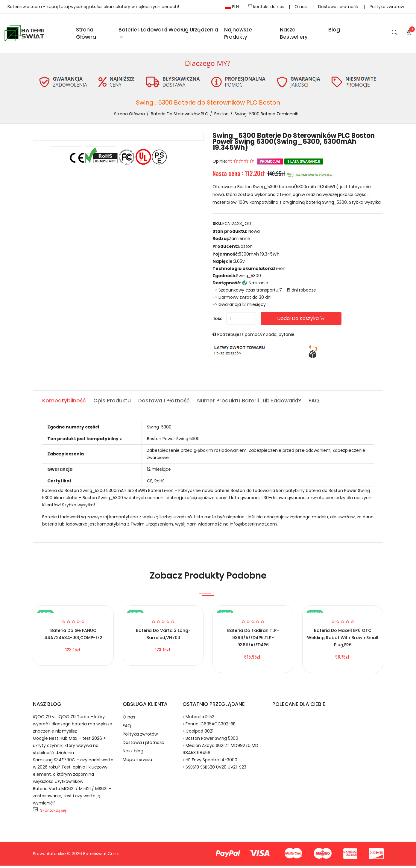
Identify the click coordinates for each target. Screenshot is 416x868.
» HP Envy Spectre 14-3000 (210, 762)
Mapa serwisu (138, 768)
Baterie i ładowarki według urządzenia (168, 34)
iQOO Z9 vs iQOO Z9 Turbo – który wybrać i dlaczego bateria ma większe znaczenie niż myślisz (73, 726)
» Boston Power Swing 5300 (210, 741)
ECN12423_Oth (237, 226)
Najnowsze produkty (238, 34)
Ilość (217, 321)
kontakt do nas (266, 7)
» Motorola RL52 (198, 719)
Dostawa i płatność (339, 7)
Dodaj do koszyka (312, 321)
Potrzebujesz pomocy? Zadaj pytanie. (256, 337)
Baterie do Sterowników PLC (180, 116)
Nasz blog (134, 758)
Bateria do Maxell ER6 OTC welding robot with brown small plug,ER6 (343, 640)
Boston (221, 116)
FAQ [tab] (318, 403)
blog (334, 31)
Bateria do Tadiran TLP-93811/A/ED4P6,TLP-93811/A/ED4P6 (253, 640)
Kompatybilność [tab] (64, 403)
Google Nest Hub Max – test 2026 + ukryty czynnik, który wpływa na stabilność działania (69, 748)
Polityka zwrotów (387, 7)
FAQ (127, 729)
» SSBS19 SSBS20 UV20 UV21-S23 (214, 769)
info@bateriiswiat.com (253, 526)
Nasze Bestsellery (294, 34)
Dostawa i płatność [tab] (166, 403)
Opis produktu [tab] (113, 403)
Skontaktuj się (53, 813)
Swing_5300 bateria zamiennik (266, 116)
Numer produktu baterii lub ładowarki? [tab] (252, 403)
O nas (301, 7)
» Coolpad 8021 (198, 733)
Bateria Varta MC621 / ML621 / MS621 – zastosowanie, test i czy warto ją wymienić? (72, 798)
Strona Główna (86, 34)
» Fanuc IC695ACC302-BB (209, 726)
